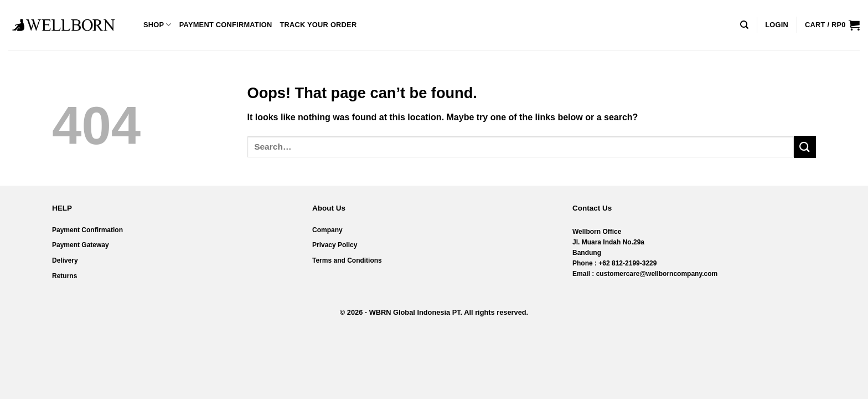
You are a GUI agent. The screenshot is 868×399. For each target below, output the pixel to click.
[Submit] (805, 147)
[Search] (744, 25)
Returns (64, 276)
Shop (157, 25)
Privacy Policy (335, 245)
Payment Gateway (81, 245)
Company (327, 230)
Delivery (65, 260)
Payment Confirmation (226, 25)
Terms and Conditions (347, 260)
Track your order (318, 25)
